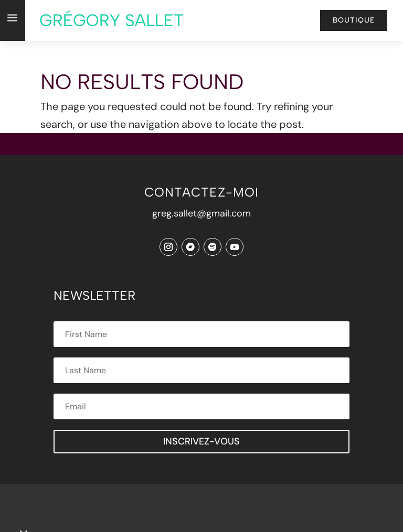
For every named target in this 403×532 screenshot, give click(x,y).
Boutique (354, 20)
